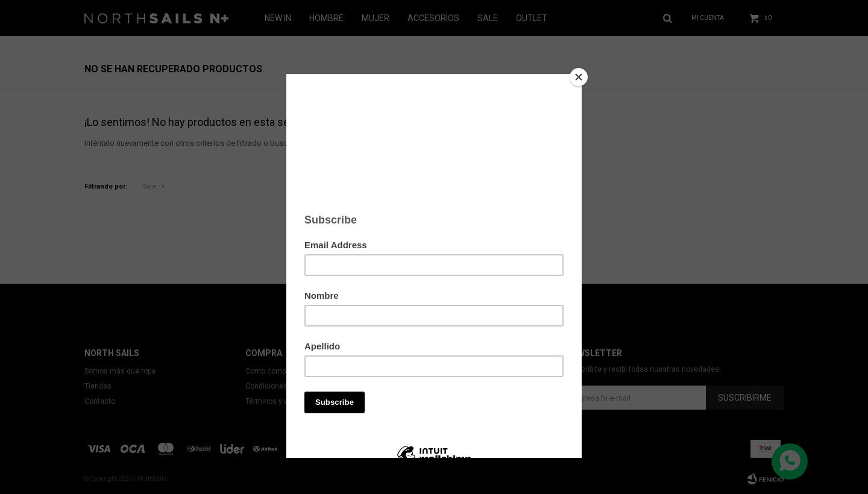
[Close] (579, 77)
